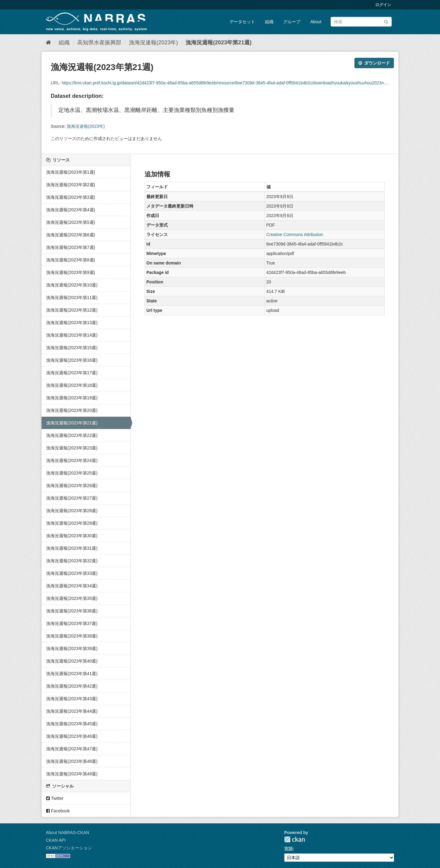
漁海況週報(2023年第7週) (71, 247)
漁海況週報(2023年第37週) (72, 623)
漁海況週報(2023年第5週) (71, 222)
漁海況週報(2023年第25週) (72, 473)
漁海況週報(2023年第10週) (72, 285)
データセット (242, 22)
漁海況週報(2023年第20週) (72, 410)
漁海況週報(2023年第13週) (72, 323)
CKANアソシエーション (69, 848)
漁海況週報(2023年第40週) (72, 661)
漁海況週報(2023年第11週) (72, 297)
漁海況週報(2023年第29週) (72, 523)
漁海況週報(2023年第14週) (72, 335)
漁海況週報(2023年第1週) (71, 172)
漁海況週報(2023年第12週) (72, 310)
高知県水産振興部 (99, 42)
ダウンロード (374, 63)
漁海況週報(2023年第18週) (72, 385)
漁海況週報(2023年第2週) (71, 185)
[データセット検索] (361, 22)
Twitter (55, 798)
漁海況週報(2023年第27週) (72, 498)
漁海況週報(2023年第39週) (72, 648)
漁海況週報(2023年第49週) (72, 774)
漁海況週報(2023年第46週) (72, 736)
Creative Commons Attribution (295, 235)
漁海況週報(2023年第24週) (72, 460)
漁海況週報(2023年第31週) (72, 548)
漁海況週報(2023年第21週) (218, 42)
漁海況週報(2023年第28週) (72, 511)
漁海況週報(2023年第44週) (72, 711)
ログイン (383, 5)
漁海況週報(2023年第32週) (72, 561)
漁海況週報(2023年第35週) (72, 598)
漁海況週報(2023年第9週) (71, 272)
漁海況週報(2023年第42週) (72, 686)
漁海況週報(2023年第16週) (72, 360)
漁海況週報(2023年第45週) (72, 724)
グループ (292, 22)
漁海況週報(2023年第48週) (72, 761)
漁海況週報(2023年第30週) (72, 536)
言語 (288, 849)
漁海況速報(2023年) (153, 42)
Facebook (58, 811)
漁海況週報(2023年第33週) (72, 573)
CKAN (295, 839)
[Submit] (386, 21)
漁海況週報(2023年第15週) (72, 348)
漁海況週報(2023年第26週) (72, 486)
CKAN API (56, 840)
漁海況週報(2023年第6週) (71, 235)
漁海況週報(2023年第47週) (72, 749)
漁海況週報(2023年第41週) (72, 674)
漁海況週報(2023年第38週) (72, 636)
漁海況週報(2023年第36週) (72, 611)
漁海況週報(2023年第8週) (71, 260)
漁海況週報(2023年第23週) (72, 448)
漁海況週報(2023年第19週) (72, 398)
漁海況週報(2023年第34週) (72, 586)
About (316, 22)
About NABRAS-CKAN (68, 833)
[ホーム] (48, 42)
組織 (269, 22)
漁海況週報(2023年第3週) (71, 197)
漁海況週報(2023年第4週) (71, 210)
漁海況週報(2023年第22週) (72, 435)
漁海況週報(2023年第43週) (72, 699)
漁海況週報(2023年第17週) (72, 373)
